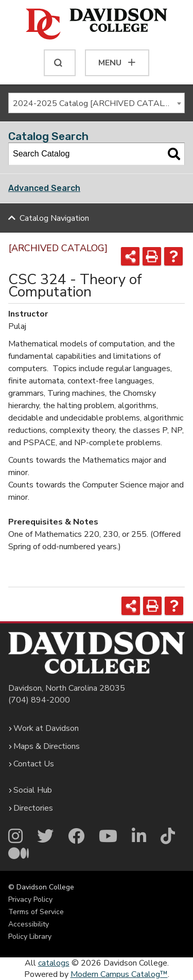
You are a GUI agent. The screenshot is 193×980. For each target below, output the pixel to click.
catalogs (54, 963)
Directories (33, 808)
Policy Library (30, 937)
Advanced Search (44, 188)
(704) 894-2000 (39, 700)
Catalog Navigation (54, 218)
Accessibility (29, 924)
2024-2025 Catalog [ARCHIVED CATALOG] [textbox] (95, 103)
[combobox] (97, 103)
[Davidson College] (97, 25)
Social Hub (33, 790)
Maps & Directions (47, 746)
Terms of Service (36, 912)
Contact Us (34, 764)
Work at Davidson (46, 728)
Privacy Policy (30, 899)
